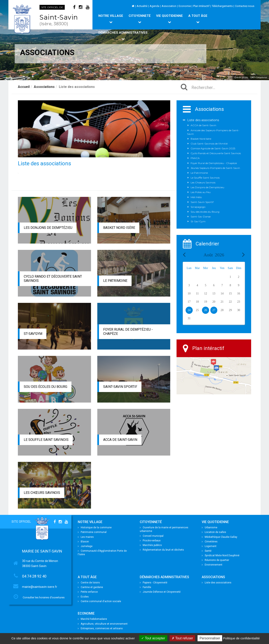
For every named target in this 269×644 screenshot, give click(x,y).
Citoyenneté (140, 19)
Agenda (154, 6)
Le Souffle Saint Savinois (46, 440)
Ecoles (83, 597)
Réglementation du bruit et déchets (162, 550)
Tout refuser (182, 638)
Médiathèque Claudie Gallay (220, 537)
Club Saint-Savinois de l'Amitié (209, 144)
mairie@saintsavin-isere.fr (40, 587)
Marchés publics (151, 545)
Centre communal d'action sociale (99, 601)
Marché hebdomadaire (92, 619)
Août (214, 255)
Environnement (212, 565)
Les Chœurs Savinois (42, 493)
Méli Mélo (196, 197)
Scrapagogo (198, 207)
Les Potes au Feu (201, 192)
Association (169, 6)
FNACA (195, 158)
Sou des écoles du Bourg (45, 387)
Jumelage (85, 546)
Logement (209, 546)
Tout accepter (153, 638)
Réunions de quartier (215, 560)
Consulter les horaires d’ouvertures (44, 597)
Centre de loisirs (89, 583)
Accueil (24, 87)
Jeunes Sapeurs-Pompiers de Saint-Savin (215, 168)
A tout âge (198, 19)
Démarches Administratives (123, 36)
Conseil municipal (152, 536)
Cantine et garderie (90, 587)
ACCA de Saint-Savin (120, 440)
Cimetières (210, 542)
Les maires (86, 537)
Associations (44, 87)
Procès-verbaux (150, 541)
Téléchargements (222, 6)
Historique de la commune (95, 527)
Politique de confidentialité (241, 638)
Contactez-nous (245, 6)
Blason (83, 542)
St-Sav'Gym (33, 334)
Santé (207, 551)
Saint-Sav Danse (201, 217)
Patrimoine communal (92, 532)
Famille (145, 587)
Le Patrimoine (115, 281)
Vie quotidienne (169, 19)
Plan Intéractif (201, 6)
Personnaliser (210, 638)
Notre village (111, 19)
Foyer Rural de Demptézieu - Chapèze (214, 163)
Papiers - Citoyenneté (154, 583)
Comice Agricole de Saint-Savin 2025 (213, 148)
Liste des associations (203, 120)
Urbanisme (210, 527)
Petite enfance (88, 592)
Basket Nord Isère (119, 228)
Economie (185, 6)
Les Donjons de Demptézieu (48, 228)
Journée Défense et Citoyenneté (160, 592)
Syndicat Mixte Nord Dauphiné (221, 555)
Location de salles (214, 532)
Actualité (142, 6)
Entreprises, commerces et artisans (100, 628)
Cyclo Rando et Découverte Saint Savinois (216, 153)
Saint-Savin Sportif (120, 387)
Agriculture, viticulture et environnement (103, 624)
